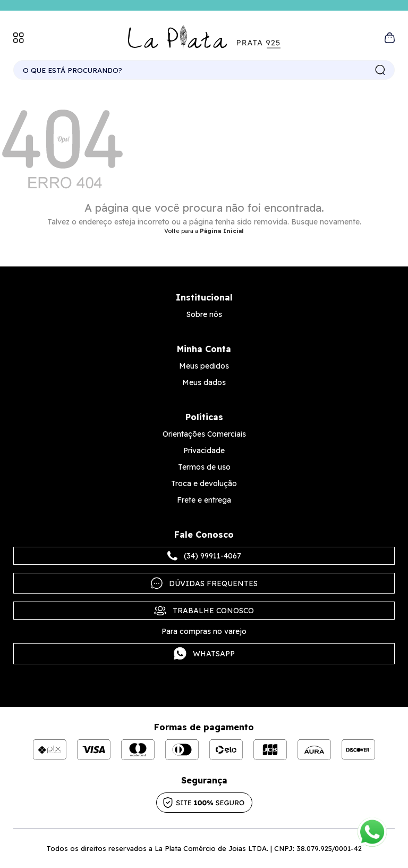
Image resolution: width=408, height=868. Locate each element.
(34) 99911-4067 (204, 556)
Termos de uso (204, 467)
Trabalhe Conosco (204, 611)
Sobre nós (204, 314)
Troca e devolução (204, 483)
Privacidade (204, 450)
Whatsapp (204, 654)
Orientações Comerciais (204, 434)
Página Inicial (222, 231)
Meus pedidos (204, 366)
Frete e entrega (204, 500)
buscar (380, 70)
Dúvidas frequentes (204, 583)
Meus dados (204, 382)
